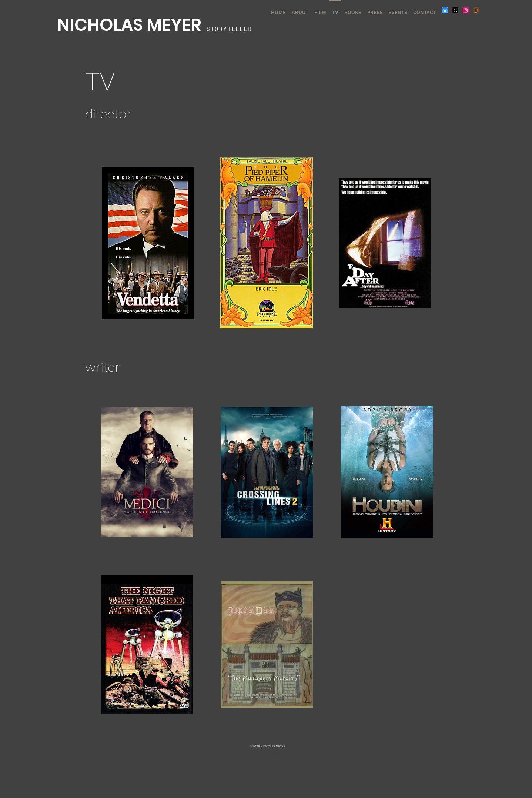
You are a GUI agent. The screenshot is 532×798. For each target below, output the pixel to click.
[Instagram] (466, 10)
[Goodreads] (476, 10)
